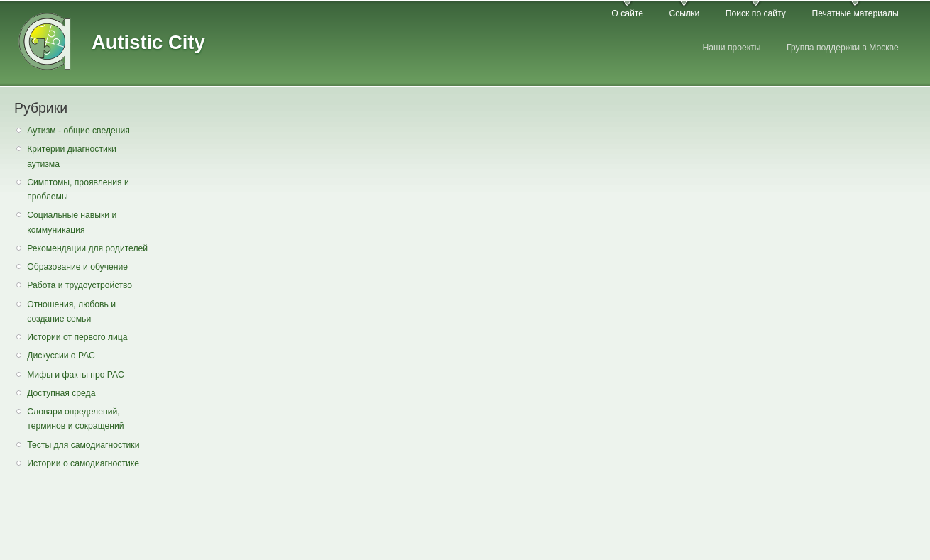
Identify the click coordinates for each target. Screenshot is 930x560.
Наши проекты (731, 48)
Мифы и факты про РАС (76, 375)
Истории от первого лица (77, 337)
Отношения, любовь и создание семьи (71, 312)
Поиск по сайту (756, 13)
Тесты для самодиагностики (83, 445)
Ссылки (684, 13)
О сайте (627, 13)
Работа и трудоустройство (80, 285)
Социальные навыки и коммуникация (72, 223)
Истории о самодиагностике (83, 463)
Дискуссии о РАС (61, 356)
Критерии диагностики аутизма (72, 157)
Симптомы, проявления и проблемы (78, 190)
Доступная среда (61, 393)
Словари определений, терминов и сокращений (75, 419)
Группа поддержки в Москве (843, 48)
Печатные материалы (855, 13)
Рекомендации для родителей (87, 248)
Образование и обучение (77, 267)
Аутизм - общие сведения (78, 131)
